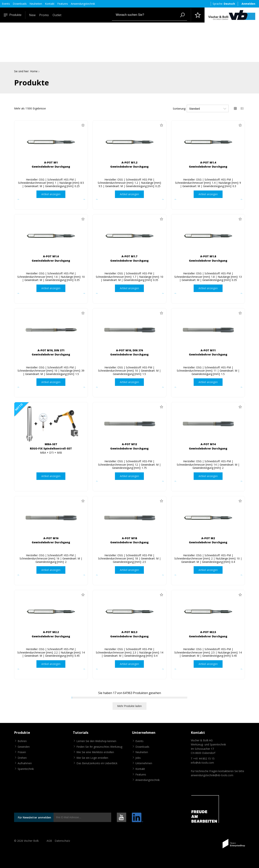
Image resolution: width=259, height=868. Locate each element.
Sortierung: (179, 109)
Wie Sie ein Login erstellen (92, 758)
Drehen (22, 758)
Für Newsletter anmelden (34, 817)
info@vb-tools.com (202, 763)
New (32, 15)
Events (6, 4)
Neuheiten (36, 4)
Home (34, 71)
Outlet (57, 15)
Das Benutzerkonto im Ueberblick (97, 763)
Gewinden (24, 747)
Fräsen (22, 752)
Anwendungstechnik (83, 4)
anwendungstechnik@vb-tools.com (212, 775)
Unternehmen (144, 763)
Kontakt (50, 4)
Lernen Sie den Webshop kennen (96, 741)
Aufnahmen (25, 763)
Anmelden (248, 4)
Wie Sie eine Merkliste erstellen (95, 752)
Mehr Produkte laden (130, 706)
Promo (44, 15)
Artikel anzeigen (51, 194)
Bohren (22, 741)
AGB (49, 841)
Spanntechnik (26, 769)
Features (63, 4)
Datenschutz (62, 841)
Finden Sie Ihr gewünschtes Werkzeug (99, 747)
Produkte (13, 15)
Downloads (20, 4)
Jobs (138, 758)
